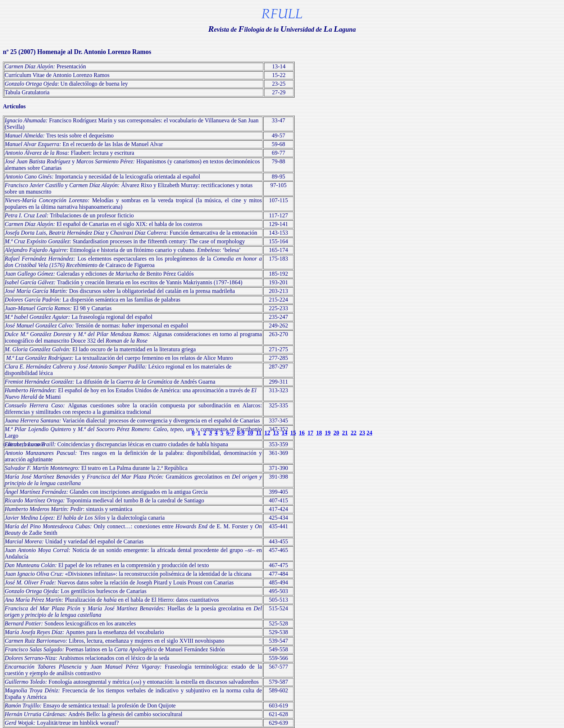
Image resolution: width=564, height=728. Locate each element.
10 (250, 433)
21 (345, 433)
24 (369, 433)
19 (328, 433)
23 (362, 433)
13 (276, 433)
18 (319, 433)
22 (354, 433)
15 (293, 433)
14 (285, 433)
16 (302, 433)
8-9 (240, 433)
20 (336, 433)
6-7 (230, 433)
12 (267, 433)
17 (310, 433)
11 (259, 433)
